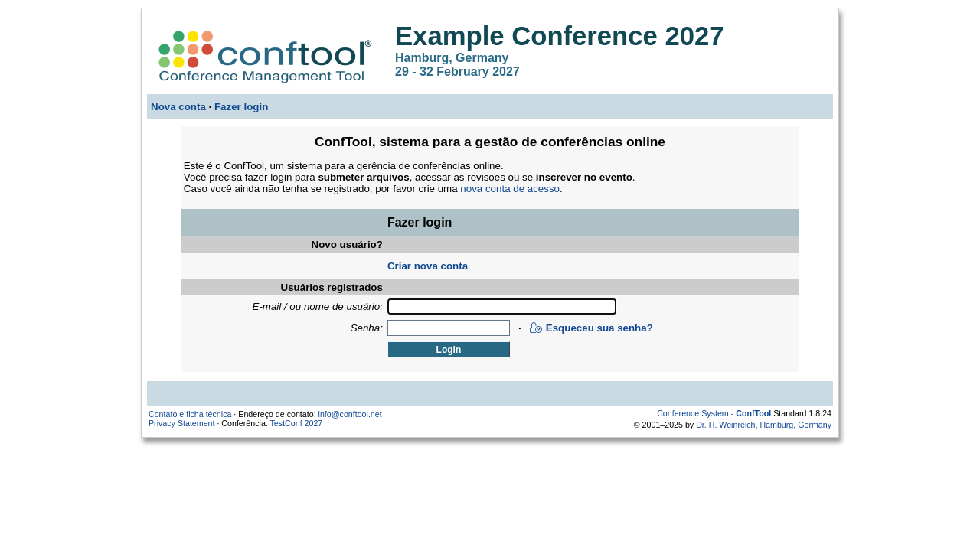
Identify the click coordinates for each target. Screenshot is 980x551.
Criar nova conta (428, 266)
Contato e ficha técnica (190, 414)
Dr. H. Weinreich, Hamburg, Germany (764, 425)
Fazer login (241, 107)
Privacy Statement (181, 423)
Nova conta (178, 107)
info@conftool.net (350, 414)
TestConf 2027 (297, 423)
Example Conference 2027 (560, 36)
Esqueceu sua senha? (591, 328)
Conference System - (714, 413)
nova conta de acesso (510, 189)
